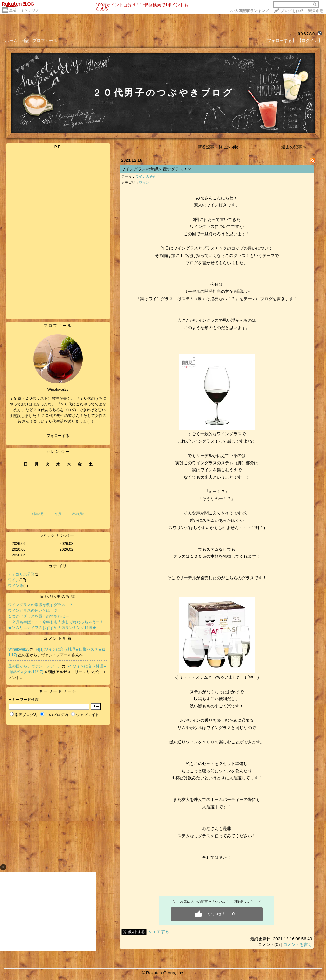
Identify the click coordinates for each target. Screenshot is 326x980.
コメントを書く (298, 945)
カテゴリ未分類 (21, 574)
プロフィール (45, 41)
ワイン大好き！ (148, 176)
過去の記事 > (294, 147)
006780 (306, 34)
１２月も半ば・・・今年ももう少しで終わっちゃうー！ (56, 622)
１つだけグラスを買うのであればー (39, 616)
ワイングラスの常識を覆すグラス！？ (40, 605)
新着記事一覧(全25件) (218, 147)
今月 (58, 514)
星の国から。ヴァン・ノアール (35, 666)
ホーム (11, 41)
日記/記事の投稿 (58, 597)
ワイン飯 (16, 586)
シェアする (159, 932)
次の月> (78, 514)
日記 (25, 41)
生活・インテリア (24, 10)
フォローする (58, 436)
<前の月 (37, 514)
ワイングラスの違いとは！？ (33, 611)
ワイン (14, 580)
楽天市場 (316, 11)
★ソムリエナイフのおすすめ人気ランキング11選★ (52, 628)
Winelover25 (19, 649)
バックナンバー (58, 535)
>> (250, 11)
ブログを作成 (292, 11)
